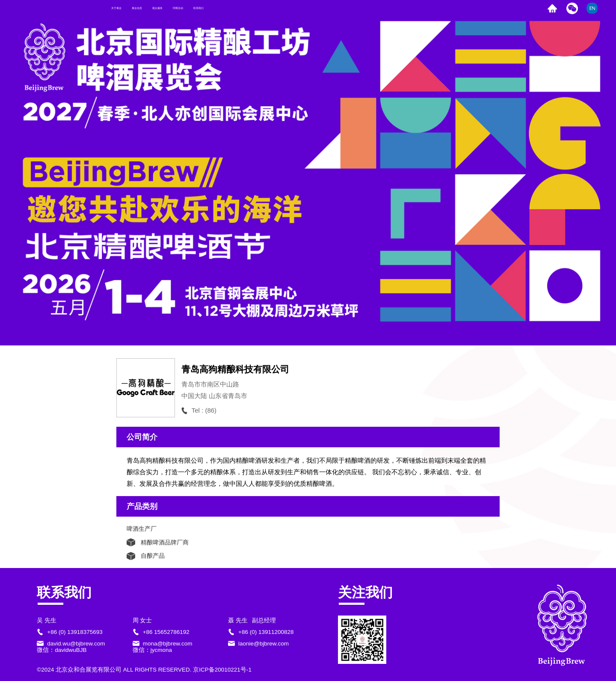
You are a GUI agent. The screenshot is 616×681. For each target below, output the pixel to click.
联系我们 (318, 8)
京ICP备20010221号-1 (222, 670)
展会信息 (177, 8)
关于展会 (130, 8)
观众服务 (224, 8)
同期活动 (271, 8)
